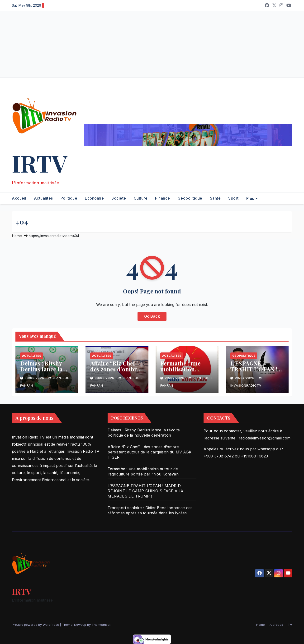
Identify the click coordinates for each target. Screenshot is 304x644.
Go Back (152, 316)
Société (119, 198)
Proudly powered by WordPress (36, 625)
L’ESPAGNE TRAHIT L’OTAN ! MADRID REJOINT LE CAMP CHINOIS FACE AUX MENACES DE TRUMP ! (145, 491)
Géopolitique (190, 198)
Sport (233, 198)
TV (290, 625)
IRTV (40, 163)
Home (17, 236)
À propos (276, 625)
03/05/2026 (105, 378)
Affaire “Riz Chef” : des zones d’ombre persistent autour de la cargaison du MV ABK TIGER (150, 452)
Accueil (19, 198)
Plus (251, 198)
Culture (141, 198)
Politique (69, 198)
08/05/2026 (35, 378)
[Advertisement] (142, 44)
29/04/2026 (175, 378)
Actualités (43, 198)
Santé (215, 198)
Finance (163, 198)
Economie (94, 198)
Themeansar (101, 625)
